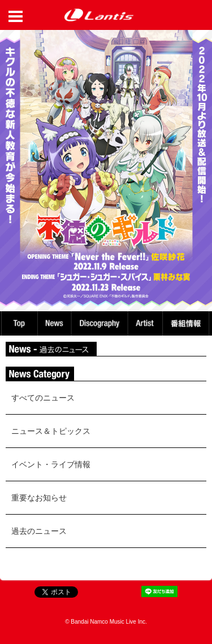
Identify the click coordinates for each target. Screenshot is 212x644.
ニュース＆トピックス (51, 431)
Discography (101, 323)
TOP (19, 323)
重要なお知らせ (39, 498)
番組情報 (187, 323)
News (55, 323)
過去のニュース (39, 531)
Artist (147, 323)
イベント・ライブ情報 (51, 464)
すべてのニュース (43, 398)
